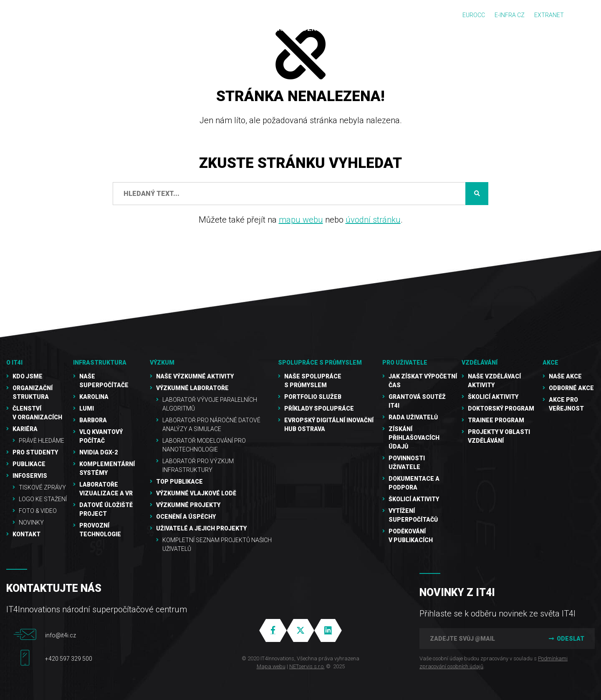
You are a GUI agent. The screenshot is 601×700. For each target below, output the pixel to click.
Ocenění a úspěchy (186, 517)
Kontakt (27, 534)
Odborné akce (571, 388)
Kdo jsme (28, 376)
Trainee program (496, 420)
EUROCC (474, 15)
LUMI (87, 408)
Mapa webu (271, 666)
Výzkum (162, 363)
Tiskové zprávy (42, 487)
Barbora (93, 420)
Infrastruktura (100, 363)
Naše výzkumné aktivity (195, 376)
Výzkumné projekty (188, 505)
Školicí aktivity (414, 499)
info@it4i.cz (61, 635)
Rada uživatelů (413, 417)
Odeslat (566, 639)
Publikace (29, 464)
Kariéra (25, 429)
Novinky (31, 522)
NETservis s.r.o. (307, 666)
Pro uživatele (405, 363)
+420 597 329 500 (69, 659)
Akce (550, 363)
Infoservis (30, 476)
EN (585, 15)
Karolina (94, 397)
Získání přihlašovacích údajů (414, 438)
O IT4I (14, 363)
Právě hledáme (42, 441)
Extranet (549, 15)
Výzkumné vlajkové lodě (196, 493)
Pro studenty (35, 452)
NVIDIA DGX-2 (98, 452)
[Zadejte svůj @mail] (478, 639)
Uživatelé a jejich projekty (201, 528)
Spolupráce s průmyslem (320, 363)
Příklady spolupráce (319, 408)
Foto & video (38, 511)
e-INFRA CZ (510, 15)
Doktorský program (501, 408)
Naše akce (565, 376)
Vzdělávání (480, 363)
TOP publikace (179, 482)
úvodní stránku (373, 220)
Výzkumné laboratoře (192, 388)
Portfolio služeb (313, 397)
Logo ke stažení (43, 499)
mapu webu (301, 220)
